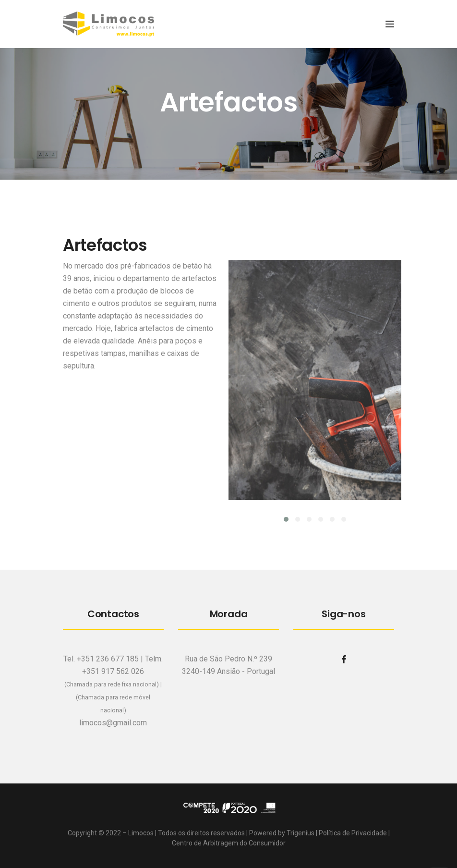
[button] (286, 519)
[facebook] (344, 659)
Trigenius (301, 833)
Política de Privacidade (353, 833)
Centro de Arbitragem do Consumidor (229, 843)
